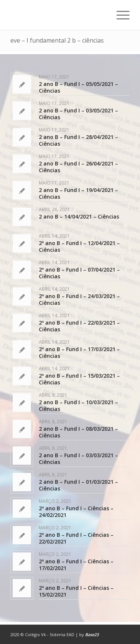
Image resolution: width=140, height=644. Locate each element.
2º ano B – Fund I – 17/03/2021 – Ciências (79, 352)
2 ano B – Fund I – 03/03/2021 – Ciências (78, 459)
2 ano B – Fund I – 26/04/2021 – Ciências (78, 167)
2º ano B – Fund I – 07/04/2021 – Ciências (79, 273)
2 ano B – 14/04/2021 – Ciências (79, 216)
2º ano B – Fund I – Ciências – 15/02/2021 (76, 591)
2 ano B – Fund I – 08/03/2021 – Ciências (78, 432)
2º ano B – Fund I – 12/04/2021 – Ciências (79, 246)
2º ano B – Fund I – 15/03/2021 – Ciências (79, 379)
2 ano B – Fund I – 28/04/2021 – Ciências (78, 140)
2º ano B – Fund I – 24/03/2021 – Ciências (79, 299)
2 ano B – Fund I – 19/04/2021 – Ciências (78, 193)
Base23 (92, 634)
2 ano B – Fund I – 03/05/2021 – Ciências (78, 114)
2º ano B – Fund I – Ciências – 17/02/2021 (76, 565)
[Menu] (119, 15)
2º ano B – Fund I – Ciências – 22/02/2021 (76, 538)
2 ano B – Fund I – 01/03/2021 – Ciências (78, 485)
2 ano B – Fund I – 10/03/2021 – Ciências (78, 405)
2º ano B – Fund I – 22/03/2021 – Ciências (79, 326)
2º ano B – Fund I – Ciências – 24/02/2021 (76, 512)
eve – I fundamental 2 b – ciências (57, 40)
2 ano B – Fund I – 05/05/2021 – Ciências (78, 87)
